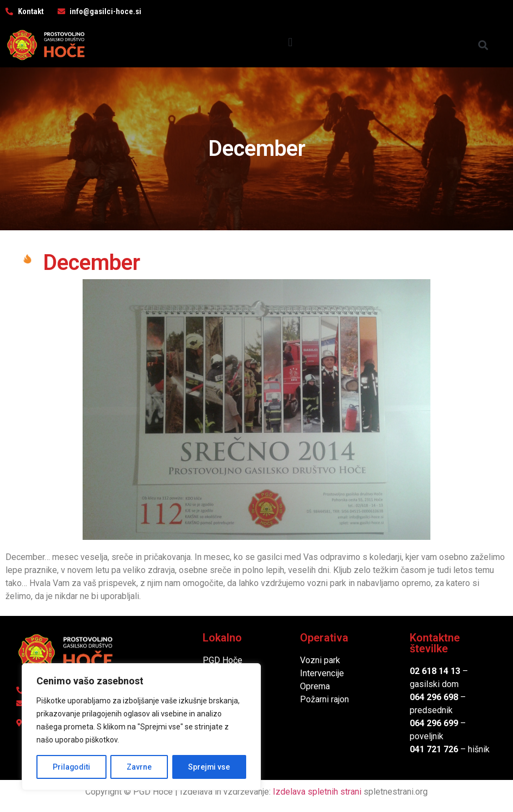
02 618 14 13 (435, 671)
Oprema (315, 686)
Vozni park (320, 660)
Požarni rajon (324, 699)
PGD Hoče (223, 660)
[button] (290, 42)
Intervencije (322, 673)
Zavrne (139, 767)
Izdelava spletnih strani (317, 792)
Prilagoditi (71, 767)
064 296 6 (429, 697)
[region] (141, 727)
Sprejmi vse (209, 767)
